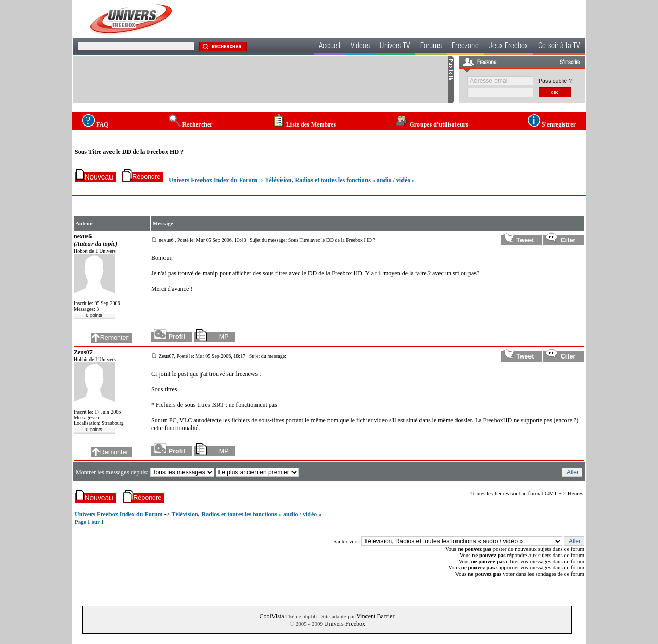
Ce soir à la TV (559, 47)
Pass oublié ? (555, 81)
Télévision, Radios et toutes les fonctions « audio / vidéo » (340, 180)
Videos (360, 47)
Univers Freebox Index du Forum (213, 180)
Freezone (465, 47)
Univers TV (395, 47)
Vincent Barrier (375, 616)
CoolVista (272, 616)
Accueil (330, 47)
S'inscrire (570, 63)
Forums (431, 47)
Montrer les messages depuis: (113, 472)
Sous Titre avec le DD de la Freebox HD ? (129, 152)
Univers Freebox (345, 624)
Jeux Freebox (508, 47)
